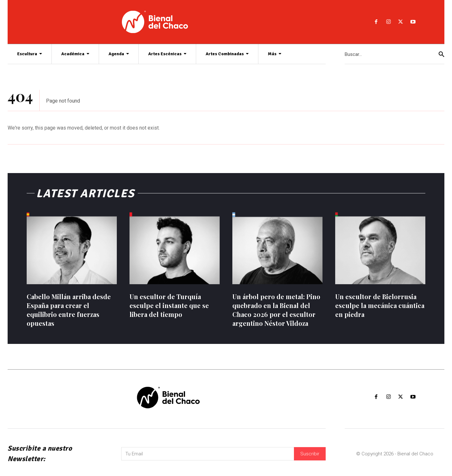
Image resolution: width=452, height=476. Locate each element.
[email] (208, 454)
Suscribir (310, 454)
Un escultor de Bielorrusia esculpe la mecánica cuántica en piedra (380, 305)
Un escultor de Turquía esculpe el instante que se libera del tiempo (169, 305)
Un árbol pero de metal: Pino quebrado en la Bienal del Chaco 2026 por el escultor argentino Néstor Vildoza (276, 310)
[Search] (442, 54)
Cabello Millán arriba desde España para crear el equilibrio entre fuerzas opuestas (69, 310)
